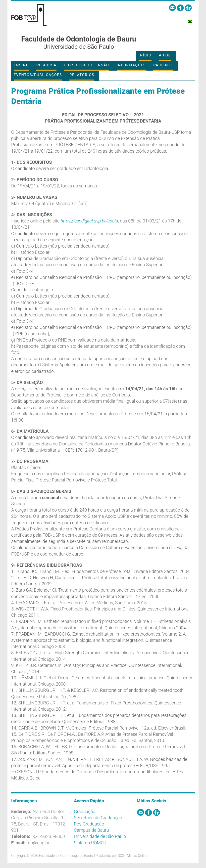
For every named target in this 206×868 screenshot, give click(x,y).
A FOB (165, 55)
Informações (131, 65)
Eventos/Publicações (38, 75)
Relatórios (82, 75)
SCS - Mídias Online (132, 856)
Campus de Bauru (91, 830)
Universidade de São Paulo (100, 836)
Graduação (85, 811)
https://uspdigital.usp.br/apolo (89, 221)
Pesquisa (46, 65)
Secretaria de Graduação (98, 818)
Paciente (163, 65)
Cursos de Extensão (87, 65)
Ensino (21, 65)
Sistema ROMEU (90, 843)
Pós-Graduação (89, 824)
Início (145, 55)
